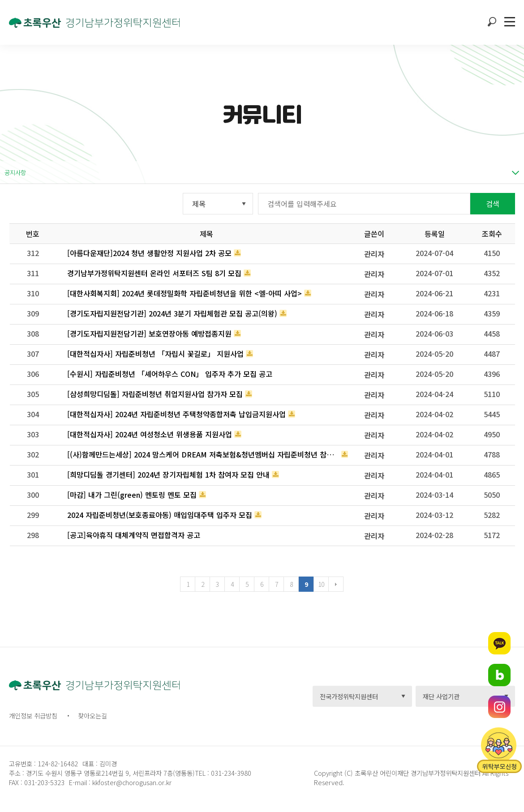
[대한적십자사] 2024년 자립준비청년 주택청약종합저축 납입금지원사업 (176, 414)
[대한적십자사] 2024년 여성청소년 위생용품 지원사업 (150, 434)
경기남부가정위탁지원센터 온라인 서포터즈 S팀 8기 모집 (154, 273)
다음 (336, 584)
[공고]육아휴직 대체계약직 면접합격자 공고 (134, 535)
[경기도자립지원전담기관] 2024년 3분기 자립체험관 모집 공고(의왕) (172, 313)
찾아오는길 (92, 716)
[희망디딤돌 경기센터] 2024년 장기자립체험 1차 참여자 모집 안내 (168, 474)
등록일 (435, 234)
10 (321, 584)
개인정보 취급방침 (33, 716)
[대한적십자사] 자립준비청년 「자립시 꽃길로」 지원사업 (155, 354)
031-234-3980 (230, 773)
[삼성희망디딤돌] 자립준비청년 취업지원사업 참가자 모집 (155, 394)
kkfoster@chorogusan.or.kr (132, 782)
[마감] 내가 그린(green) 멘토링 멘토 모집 (132, 495)
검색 (493, 204)
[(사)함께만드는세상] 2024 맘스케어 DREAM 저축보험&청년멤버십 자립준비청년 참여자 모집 (203, 454)
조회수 (492, 234)
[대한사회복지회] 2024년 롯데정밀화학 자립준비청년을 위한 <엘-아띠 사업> (185, 293)
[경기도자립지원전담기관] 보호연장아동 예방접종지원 (149, 333)
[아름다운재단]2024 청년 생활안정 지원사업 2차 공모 (149, 253)
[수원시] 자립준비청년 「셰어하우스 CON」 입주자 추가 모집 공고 (170, 374)
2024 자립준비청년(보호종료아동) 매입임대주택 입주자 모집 (160, 515)
